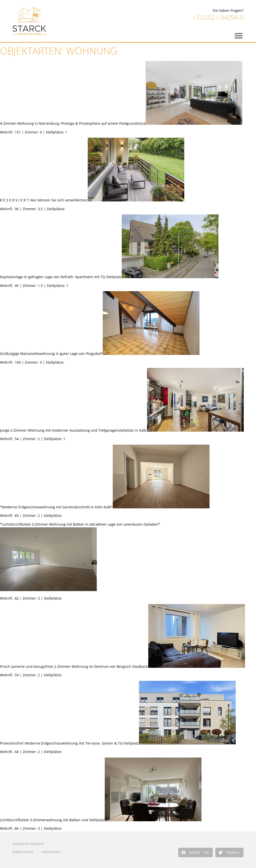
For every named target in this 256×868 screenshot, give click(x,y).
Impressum (51, 852)
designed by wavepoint (28, 844)
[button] (195, 853)
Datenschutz (23, 852)
